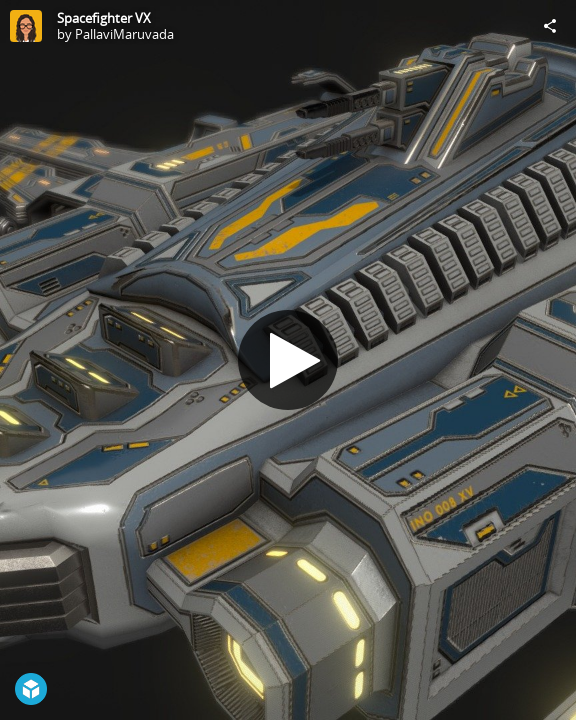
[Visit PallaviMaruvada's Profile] (26, 26)
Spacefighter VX (104, 18)
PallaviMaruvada (124, 34)
